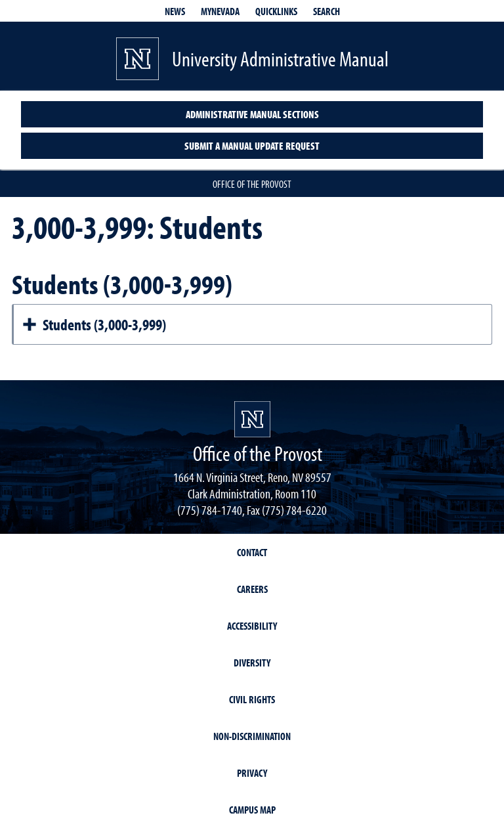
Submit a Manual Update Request (252, 146)
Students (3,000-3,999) (94, 324)
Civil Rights (252, 699)
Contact (252, 552)
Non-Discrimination (252, 736)
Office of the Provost (252, 184)
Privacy (252, 773)
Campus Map (252, 810)
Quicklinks (276, 11)
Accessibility (252, 626)
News (175, 11)
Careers (252, 589)
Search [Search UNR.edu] (326, 11)
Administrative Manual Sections (252, 114)
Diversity (252, 663)
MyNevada (220, 11)
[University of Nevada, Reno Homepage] (252, 419)
